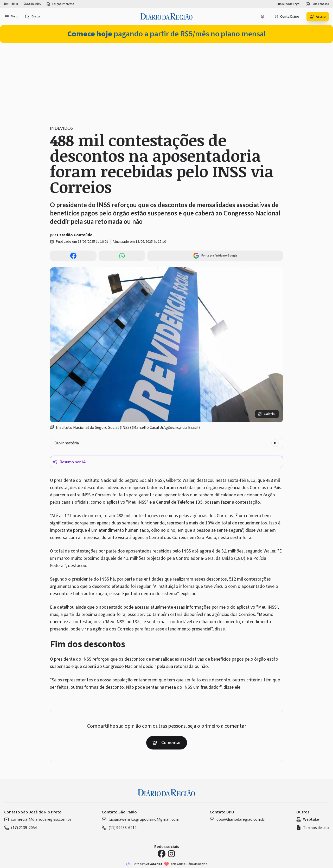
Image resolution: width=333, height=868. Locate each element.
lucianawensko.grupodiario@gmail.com (140, 819)
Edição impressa (60, 4)
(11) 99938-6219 (119, 828)
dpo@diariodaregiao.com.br (238, 819)
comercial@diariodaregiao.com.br (38, 819)
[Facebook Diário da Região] (162, 854)
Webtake (308, 819)
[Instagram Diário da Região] (171, 854)
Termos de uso (313, 828)
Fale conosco (317, 4)
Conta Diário (287, 17)
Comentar (167, 743)
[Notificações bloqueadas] (262, 17)
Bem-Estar (11, 4)
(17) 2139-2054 (21, 828)
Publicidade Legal (288, 4)
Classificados (32, 4)
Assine (318, 17)
